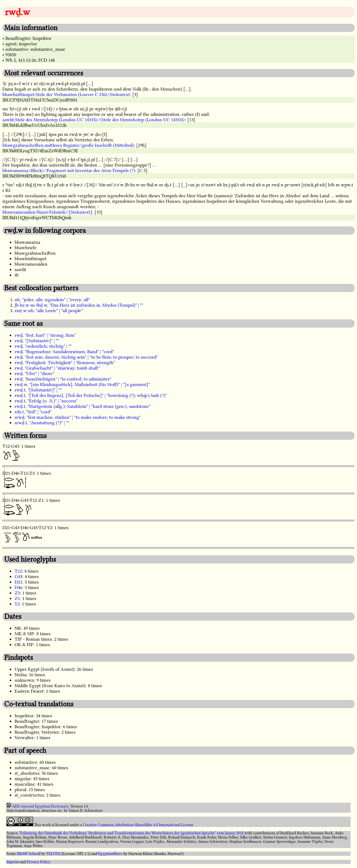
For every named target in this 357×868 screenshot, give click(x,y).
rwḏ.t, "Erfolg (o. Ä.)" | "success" (46, 401)
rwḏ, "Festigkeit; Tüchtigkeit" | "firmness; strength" (65, 363)
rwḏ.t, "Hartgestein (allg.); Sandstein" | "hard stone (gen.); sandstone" (82, 406)
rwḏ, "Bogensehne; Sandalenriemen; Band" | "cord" (64, 352)
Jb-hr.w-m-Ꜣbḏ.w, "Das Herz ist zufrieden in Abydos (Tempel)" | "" (79, 305)
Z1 (17, 598)
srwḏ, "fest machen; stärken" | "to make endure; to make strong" (78, 417)
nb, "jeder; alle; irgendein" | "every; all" (52, 300)
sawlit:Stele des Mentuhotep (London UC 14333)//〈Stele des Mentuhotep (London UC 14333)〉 (94, 120)
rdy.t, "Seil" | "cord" (33, 412)
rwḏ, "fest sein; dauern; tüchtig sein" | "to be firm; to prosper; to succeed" (86, 357)
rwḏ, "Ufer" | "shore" (34, 374)
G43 (18, 577)
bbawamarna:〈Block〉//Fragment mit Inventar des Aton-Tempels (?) (69, 170)
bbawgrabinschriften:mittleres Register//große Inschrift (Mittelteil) (68, 145)
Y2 (17, 604)
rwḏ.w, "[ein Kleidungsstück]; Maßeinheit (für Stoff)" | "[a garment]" (82, 384)
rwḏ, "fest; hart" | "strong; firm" (45, 335)
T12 (18, 571)
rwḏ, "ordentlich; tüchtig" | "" (43, 346)
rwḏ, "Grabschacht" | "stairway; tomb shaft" (57, 368)
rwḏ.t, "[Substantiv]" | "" (38, 390)
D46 (18, 587)
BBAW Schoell (29, 854)
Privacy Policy (39, 862)
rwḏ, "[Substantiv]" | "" (37, 341)
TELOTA (53, 854)
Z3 (17, 593)
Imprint (13, 862)
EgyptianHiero (110, 854)
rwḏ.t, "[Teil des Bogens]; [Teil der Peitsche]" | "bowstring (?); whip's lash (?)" (91, 395)
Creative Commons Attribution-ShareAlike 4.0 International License (138, 825)
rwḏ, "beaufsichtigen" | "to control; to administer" (63, 379)
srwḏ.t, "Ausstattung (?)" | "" (42, 423)
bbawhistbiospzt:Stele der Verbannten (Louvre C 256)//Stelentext (66, 95)
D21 (18, 582)
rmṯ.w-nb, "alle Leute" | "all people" (49, 311)
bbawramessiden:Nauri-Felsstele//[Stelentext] (47, 212)
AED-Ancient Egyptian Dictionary (40, 806)
